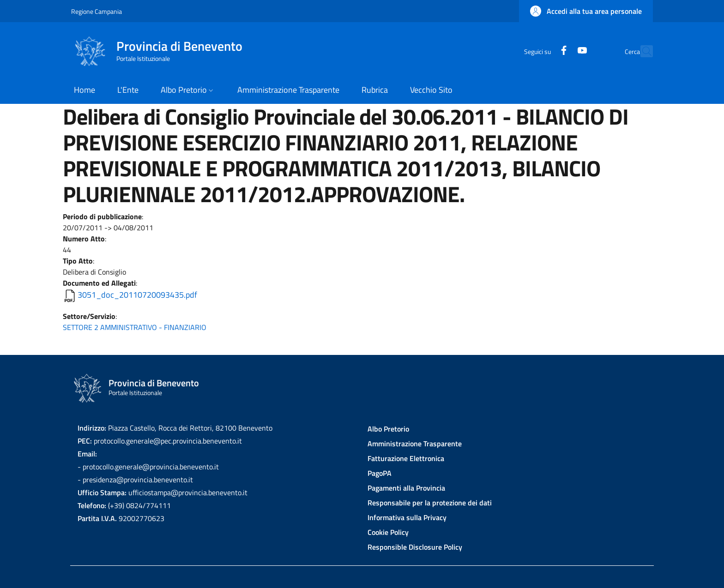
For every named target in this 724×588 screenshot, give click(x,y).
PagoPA (380, 473)
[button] (586, 11)
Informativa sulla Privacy (407, 517)
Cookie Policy (388, 532)
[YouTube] (562, 51)
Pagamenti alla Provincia (406, 488)
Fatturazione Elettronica (406, 458)
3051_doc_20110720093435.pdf (137, 295)
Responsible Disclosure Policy (415, 547)
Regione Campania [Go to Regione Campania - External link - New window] (97, 11)
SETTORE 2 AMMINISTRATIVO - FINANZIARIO (135, 327)
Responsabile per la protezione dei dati (430, 503)
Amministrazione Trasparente (415, 444)
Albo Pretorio (388, 429)
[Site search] (642, 51)
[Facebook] (543, 51)
